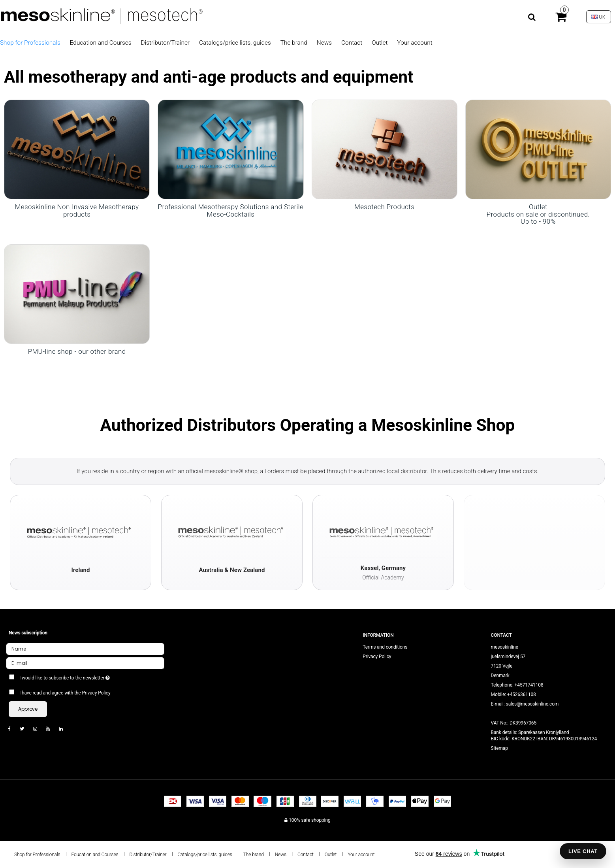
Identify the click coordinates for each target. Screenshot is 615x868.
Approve (28, 709)
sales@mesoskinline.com (532, 704)
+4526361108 (522, 694)
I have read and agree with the (65, 693)
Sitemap (499, 748)
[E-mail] (85, 663)
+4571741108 (529, 685)
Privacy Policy (96, 693)
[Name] (85, 649)
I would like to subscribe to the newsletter (93, 676)
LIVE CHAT (583, 851)
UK (598, 17)
